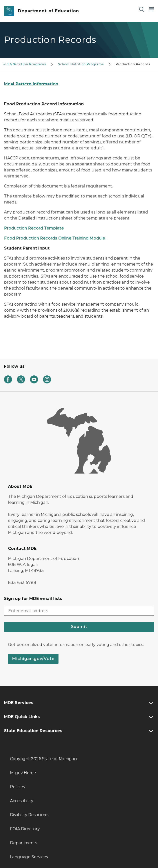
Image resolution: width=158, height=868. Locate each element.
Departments (23, 843)
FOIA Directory (25, 829)
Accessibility (22, 801)
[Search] (141, 9)
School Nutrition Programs (81, 64)
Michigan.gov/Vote (33, 659)
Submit (79, 627)
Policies (17, 787)
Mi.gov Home (23, 773)
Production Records (133, 64)
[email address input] (79, 611)
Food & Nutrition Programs (23, 64)
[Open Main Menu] (151, 9)
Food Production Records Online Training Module (54, 238)
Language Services (29, 857)
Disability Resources (30, 815)
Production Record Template (34, 228)
